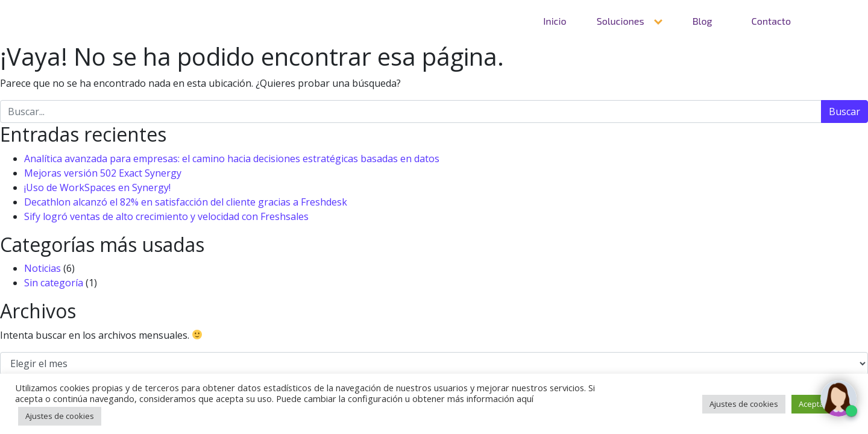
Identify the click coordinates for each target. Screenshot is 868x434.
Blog (703, 21)
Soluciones (621, 21)
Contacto (771, 21)
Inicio (555, 21)
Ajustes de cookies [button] (60, 416)
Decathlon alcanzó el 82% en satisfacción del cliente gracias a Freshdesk (186, 202)
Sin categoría (54, 283)
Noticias (42, 268)
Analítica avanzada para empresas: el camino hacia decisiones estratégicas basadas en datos (232, 159)
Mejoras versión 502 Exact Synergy (103, 173)
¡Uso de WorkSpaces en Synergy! (97, 187)
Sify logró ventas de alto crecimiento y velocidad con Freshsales (166, 216)
